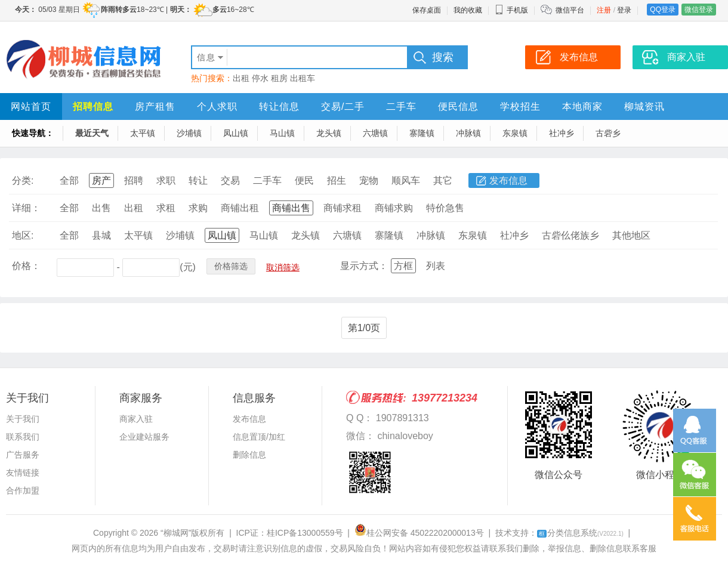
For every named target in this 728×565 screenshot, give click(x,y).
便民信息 (458, 106)
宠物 (369, 180)
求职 (166, 180)
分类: (23, 180)
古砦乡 (608, 133)
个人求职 (217, 106)
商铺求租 (343, 208)
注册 (604, 10)
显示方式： (364, 266)
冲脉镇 (468, 133)
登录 (624, 10)
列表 (436, 266)
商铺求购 (394, 208)
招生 (337, 180)
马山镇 (282, 133)
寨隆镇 (422, 133)
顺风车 (406, 180)
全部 (69, 180)
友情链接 (23, 473)
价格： (26, 266)
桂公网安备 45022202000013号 (419, 533)
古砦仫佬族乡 (570, 235)
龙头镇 (329, 133)
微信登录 (699, 10)
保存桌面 (427, 10)
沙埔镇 (189, 133)
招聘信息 (93, 106)
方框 (403, 266)
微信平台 (570, 10)
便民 (304, 180)
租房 (279, 78)
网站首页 (31, 106)
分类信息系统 (580, 533)
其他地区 (631, 235)
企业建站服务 (144, 437)
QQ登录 (663, 10)
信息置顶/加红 (259, 437)
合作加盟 (23, 490)
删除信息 (249, 455)
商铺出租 (240, 208)
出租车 (303, 78)
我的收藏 (468, 10)
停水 (260, 78)
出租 (241, 78)
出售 (101, 208)
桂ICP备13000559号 (305, 533)
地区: (23, 235)
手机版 (511, 10)
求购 (198, 208)
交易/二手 (343, 106)
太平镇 (143, 133)
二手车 (401, 106)
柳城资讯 (644, 106)
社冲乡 (562, 133)
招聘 (134, 180)
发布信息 (508, 180)
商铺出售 (291, 208)
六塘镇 (375, 133)
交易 (230, 180)
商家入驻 (136, 419)
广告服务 (23, 455)
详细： (26, 208)
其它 (443, 180)
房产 (101, 180)
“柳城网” (176, 533)
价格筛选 (231, 266)
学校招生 (520, 106)
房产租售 (155, 106)
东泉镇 (515, 133)
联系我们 (23, 437)
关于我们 (23, 419)
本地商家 (582, 106)
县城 (101, 235)
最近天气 (92, 133)
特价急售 (445, 208)
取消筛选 (283, 267)
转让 (198, 180)
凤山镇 (236, 133)
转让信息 (279, 106)
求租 (166, 208)
